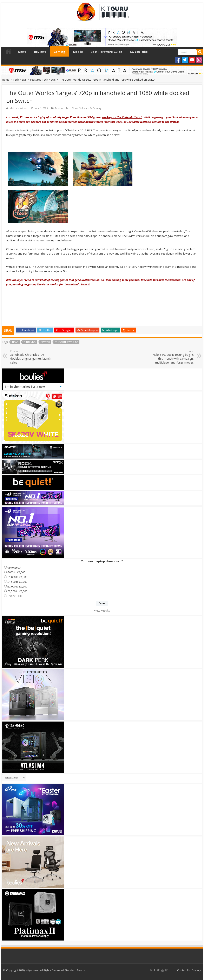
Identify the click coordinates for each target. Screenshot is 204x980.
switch (45, 342)
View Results (102, 610)
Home (8, 51)
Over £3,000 (15, 596)
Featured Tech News (43, 80)
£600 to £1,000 (16, 572)
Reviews (40, 52)
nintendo (30, 342)
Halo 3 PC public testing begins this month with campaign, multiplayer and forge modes (173, 357)
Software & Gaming (90, 108)
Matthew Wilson (19, 108)
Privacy (196, 970)
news (15, 342)
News (22, 52)
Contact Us (184, 970)
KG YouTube (139, 52)
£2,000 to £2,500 (17, 586)
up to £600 (14, 568)
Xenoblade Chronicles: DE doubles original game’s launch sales (31, 357)
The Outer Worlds (67, 342)
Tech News (20, 80)
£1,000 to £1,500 (17, 577)
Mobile (78, 52)
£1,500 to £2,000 (17, 582)
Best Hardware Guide (106, 52)
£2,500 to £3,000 (17, 591)
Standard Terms (75, 970)
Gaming (59, 52)
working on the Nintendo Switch (122, 117)
